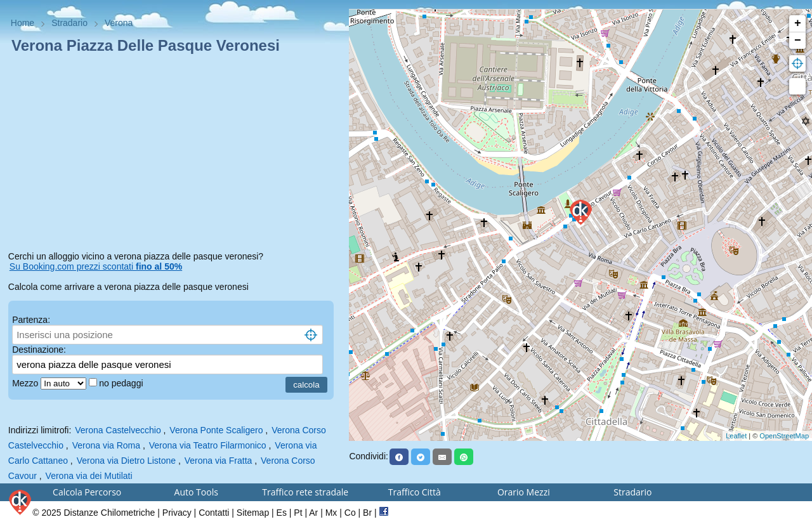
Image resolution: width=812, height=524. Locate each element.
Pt (298, 513)
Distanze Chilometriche (109, 513)
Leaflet (736, 436)
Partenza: (31, 320)
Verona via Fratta (219, 461)
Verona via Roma (106, 445)
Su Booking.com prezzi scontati (96, 266)
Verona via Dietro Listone (126, 461)
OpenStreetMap (784, 436)
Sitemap (253, 513)
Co (350, 513)
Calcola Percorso (87, 492)
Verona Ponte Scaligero (216, 430)
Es (282, 513)
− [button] (798, 41)
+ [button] (798, 23)
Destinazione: (39, 350)
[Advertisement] (175, 155)
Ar (313, 513)
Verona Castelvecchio (118, 430)
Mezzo (26, 383)
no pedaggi (122, 383)
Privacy (177, 513)
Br (367, 513)
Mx (331, 513)
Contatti (214, 513)
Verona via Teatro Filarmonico (208, 445)
